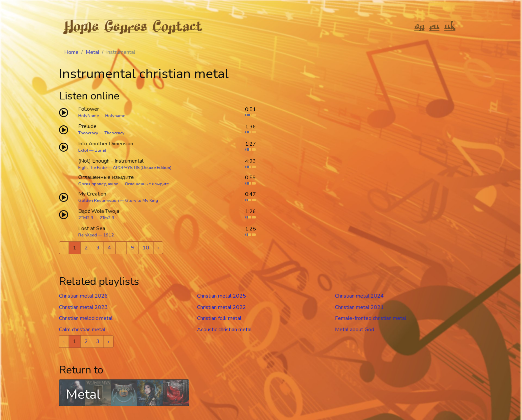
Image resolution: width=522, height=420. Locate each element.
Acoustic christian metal (224, 330)
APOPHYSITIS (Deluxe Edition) (142, 168)
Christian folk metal (219, 318)
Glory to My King (142, 201)
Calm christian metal (82, 330)
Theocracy (88, 133)
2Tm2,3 (107, 218)
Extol (83, 150)
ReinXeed (88, 235)
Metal (92, 52)
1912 (109, 235)
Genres (126, 26)
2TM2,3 (86, 218)
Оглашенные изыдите (147, 184)
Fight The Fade (92, 168)
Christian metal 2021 (359, 307)
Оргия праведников (98, 184)
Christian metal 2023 (83, 307)
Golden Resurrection (99, 201)
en (420, 26)
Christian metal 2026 (83, 296)
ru (435, 26)
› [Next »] (158, 248)
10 (146, 248)
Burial (100, 150)
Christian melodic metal (86, 318)
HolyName (89, 116)
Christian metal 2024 (359, 296)
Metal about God (355, 330)
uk (450, 26)
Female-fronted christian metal (371, 318)
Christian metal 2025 (222, 296)
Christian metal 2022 (222, 307)
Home (81, 26)
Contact (177, 26)
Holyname (115, 116)
